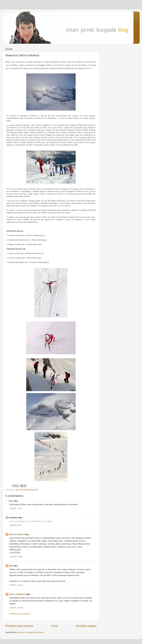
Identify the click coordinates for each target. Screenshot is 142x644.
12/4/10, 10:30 (16, 557)
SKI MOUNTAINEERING (27, 490)
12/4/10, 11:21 (16, 585)
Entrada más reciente (19, 626)
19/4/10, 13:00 (16, 608)
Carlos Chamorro (17, 594)
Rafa (11, 501)
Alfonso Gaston (16, 534)
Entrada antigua (86, 626)
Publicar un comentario (20, 614)
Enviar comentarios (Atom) (31, 632)
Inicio (54, 626)
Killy (11, 566)
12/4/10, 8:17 (16, 525)
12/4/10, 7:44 (16, 508)
